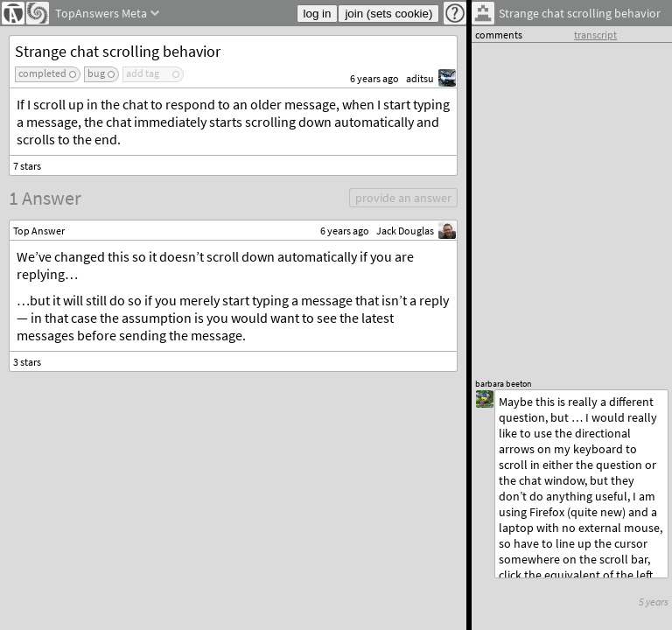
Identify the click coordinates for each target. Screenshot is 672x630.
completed (42, 73)
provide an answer (403, 198)
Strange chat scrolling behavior (118, 51)
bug (96, 73)
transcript (595, 35)
